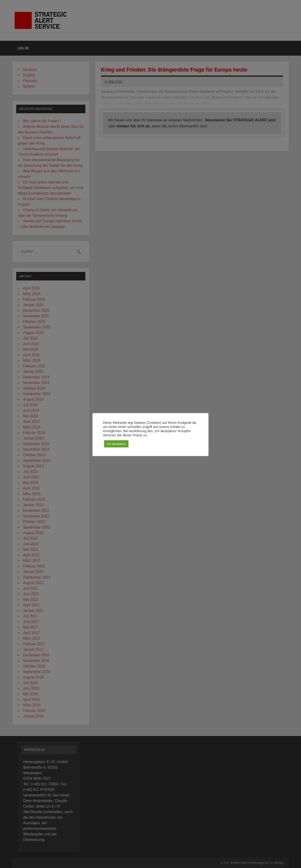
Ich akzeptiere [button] (116, 444)
